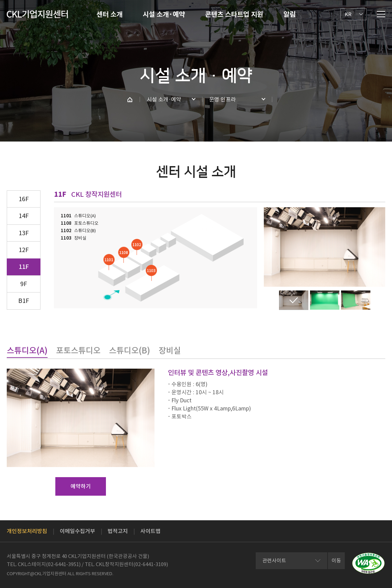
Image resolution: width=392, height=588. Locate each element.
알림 (289, 14)
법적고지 (118, 531)
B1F (24, 301)
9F (24, 284)
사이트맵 (150, 531)
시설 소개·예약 (164, 14)
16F (24, 199)
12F (24, 250)
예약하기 (81, 486)
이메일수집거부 (77, 531)
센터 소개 (109, 14)
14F (24, 216)
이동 (336, 561)
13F (24, 233)
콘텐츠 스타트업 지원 (234, 14)
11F (24, 267)
